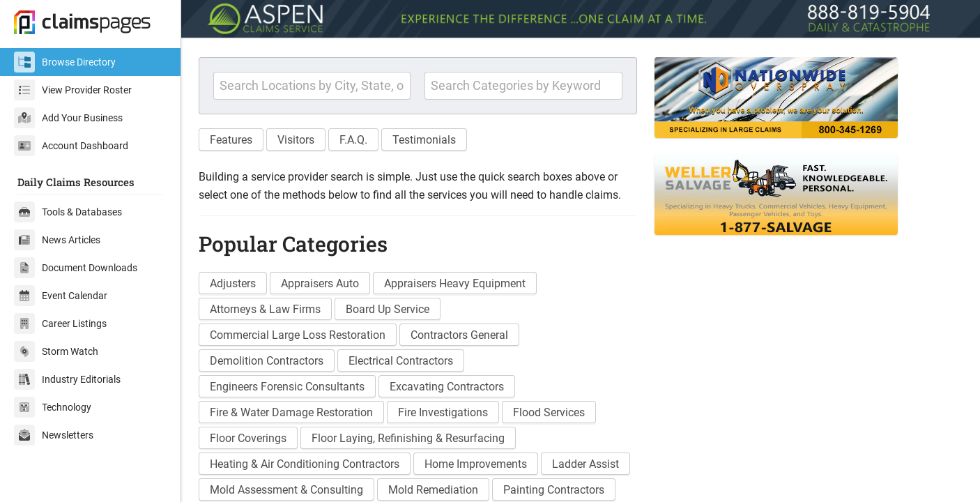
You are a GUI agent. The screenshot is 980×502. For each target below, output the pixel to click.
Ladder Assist (585, 464)
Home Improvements (476, 464)
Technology (53, 407)
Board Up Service (388, 309)
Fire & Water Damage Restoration (291, 412)
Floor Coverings (248, 438)
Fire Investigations (443, 412)
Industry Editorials (67, 379)
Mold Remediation (433, 490)
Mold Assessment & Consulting (286, 490)
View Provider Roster (73, 90)
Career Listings (60, 324)
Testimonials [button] (424, 140)
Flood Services (549, 412)
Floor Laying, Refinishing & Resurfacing (408, 438)
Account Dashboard (71, 146)
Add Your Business (68, 118)
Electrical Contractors (401, 361)
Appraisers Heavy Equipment (455, 283)
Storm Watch (56, 351)
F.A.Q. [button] (353, 140)
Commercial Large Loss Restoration (298, 335)
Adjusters (233, 283)
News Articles (57, 240)
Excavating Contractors (447, 387)
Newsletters (54, 435)
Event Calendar (61, 296)
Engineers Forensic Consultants (287, 387)
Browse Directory (65, 62)
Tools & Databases (68, 212)
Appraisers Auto (320, 283)
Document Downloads (76, 268)
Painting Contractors (554, 490)
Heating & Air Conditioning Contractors (305, 464)
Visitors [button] (296, 140)
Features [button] (231, 140)
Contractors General (459, 335)
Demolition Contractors (267, 361)
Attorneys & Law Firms (265, 309)
